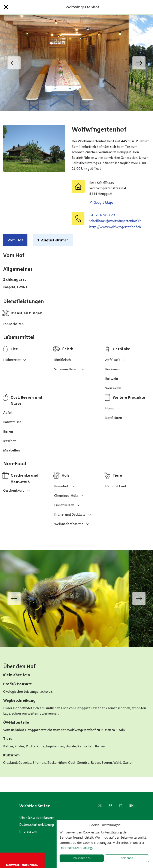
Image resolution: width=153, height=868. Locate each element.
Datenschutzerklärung (37, 825)
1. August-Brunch (53, 240)
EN (131, 805)
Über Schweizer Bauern (37, 818)
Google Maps (103, 202)
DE (100, 805)
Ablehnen (127, 858)
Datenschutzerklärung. (76, 848)
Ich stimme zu (82, 858)
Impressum (28, 831)
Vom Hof (15, 240)
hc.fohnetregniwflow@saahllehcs (115, 221)
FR (110, 805)
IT (121, 805)
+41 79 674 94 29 (102, 215)
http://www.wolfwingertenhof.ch (115, 227)
